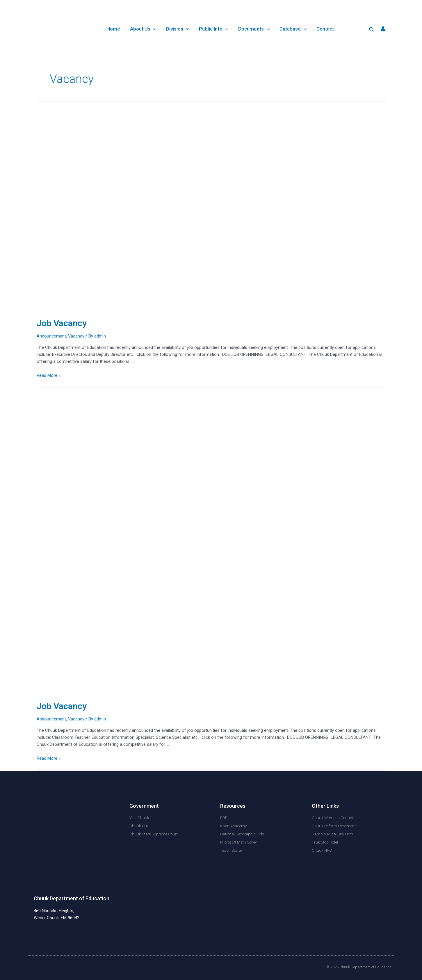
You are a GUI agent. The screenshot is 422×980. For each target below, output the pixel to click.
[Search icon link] (372, 29)
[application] (153, 29)
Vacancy (76, 336)
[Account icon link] (383, 29)
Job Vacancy (62, 323)
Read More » (49, 375)
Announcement (51, 336)
